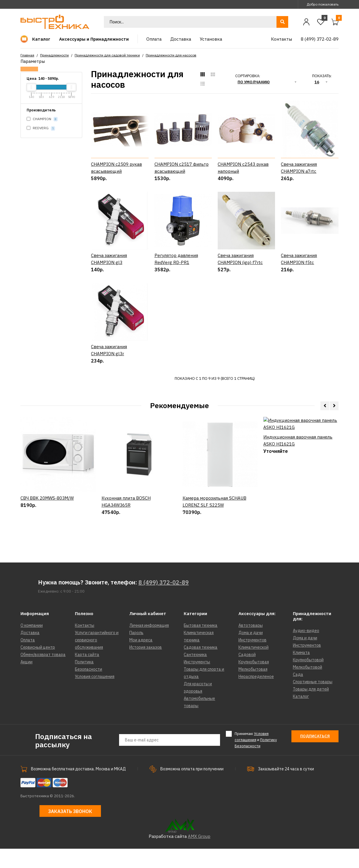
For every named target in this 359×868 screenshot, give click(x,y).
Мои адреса (141, 659)
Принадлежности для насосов (171, 55)
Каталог (301, 716)
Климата (301, 672)
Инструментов (252, 659)
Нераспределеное (256, 696)
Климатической (254, 667)
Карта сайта (87, 674)
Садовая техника (201, 667)
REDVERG (41, 128)
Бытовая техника (201, 645)
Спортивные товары (313, 701)
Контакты (85, 645)
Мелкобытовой (308, 686)
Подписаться (315, 755)
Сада (298, 694)
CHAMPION (42, 119)
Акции (26, 681)
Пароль (136, 652)
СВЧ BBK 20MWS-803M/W (47, 542)
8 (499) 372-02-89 (164, 602)
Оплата (28, 659)
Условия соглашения (95, 696)
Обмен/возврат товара (43, 674)
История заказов (146, 667)
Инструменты (197, 681)
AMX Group (199, 856)
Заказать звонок (70, 830)
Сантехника (195, 674)
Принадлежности (54, 55)
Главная (27, 55)
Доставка (30, 652)
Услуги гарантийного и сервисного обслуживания (97, 659)
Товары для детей (311, 708)
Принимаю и (256, 759)
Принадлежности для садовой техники (107, 55)
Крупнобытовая (254, 681)
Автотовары (251, 645)
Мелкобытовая (253, 688)
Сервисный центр (38, 667)
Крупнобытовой (308, 679)
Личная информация (149, 645)
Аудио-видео (306, 650)
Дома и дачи (251, 652)
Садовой (247, 674)
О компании (32, 645)
